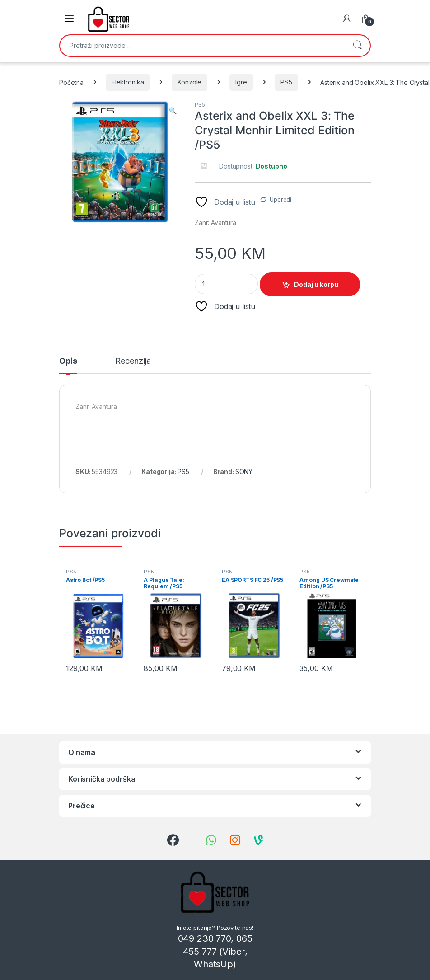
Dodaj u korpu (316, 284)
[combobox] (202, 46)
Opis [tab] (68, 361)
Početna (71, 82)
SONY (244, 471)
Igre (241, 82)
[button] (173, 111)
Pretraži (357, 46)
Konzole (189, 82)
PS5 (286, 82)
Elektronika (128, 82)
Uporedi (280, 199)
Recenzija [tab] (133, 361)
